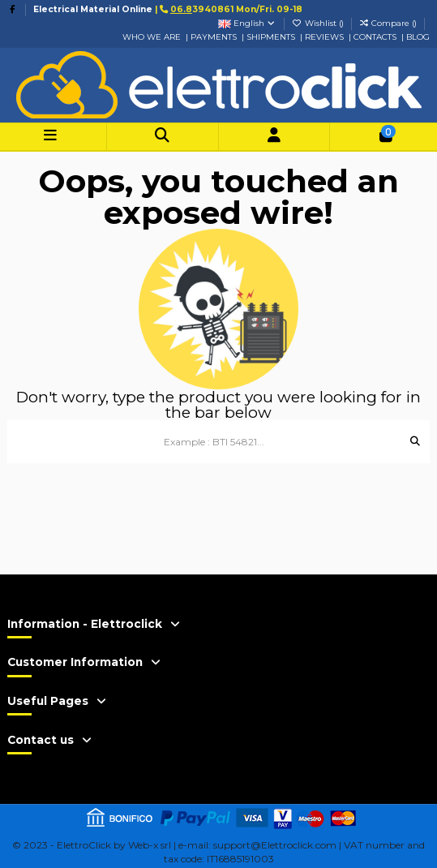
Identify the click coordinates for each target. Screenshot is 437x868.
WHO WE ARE (152, 37)
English (248, 23)
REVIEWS (324, 37)
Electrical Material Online (93, 9)
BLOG (418, 37)
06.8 (181, 9)
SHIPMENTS (271, 37)
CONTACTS (376, 37)
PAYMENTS (214, 37)
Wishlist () (319, 23)
